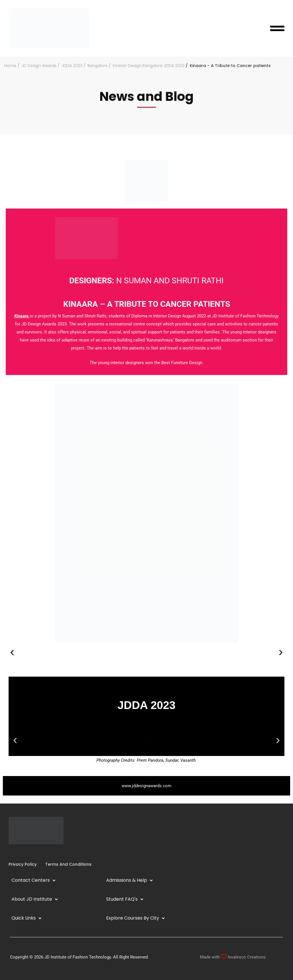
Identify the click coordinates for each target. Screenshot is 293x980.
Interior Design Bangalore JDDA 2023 (149, 66)
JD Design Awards (39, 66)
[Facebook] (9, 853)
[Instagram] (13, 853)
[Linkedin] (18, 853)
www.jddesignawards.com (146, 786)
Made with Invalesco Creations (233, 957)
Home (10, 66)
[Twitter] (27, 853)
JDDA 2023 (72, 66)
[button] (12, 653)
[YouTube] (22, 853)
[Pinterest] (31, 853)
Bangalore (98, 66)
